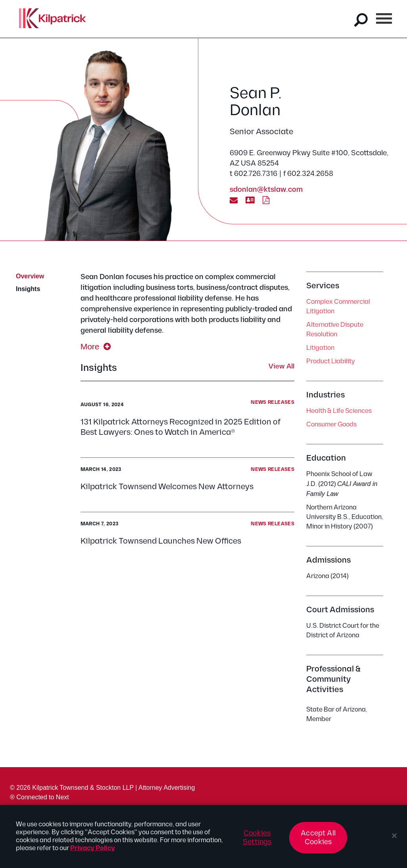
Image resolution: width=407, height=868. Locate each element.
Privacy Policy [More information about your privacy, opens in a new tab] (93, 852)
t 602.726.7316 (253, 174)
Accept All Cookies (318, 841)
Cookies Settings (257, 841)
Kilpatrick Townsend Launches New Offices (161, 541)
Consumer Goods (331, 425)
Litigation (320, 348)
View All (281, 367)
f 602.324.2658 (308, 174)
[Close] (394, 839)
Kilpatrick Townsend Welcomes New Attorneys (167, 487)
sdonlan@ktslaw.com (266, 190)
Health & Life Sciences (339, 411)
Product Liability (331, 362)
